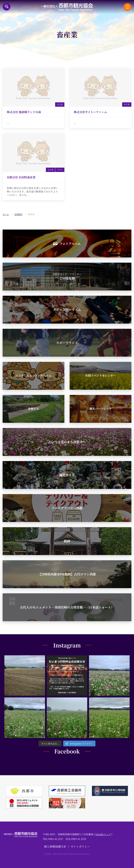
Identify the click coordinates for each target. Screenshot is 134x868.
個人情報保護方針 (55, 847)
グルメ (60, 170)
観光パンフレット (100, 409)
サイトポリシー (80, 847)
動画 (67, 541)
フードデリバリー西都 (67, 508)
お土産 (60, 104)
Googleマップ (103, 834)
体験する (33, 409)
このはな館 (67, 276)
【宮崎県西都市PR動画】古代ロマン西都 (67, 574)
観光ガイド (67, 475)
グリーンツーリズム (67, 309)
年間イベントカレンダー (100, 376)
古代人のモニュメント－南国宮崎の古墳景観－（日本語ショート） (67, 607)
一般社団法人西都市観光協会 (67, 7)
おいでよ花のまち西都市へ (67, 442)
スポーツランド (67, 343)
